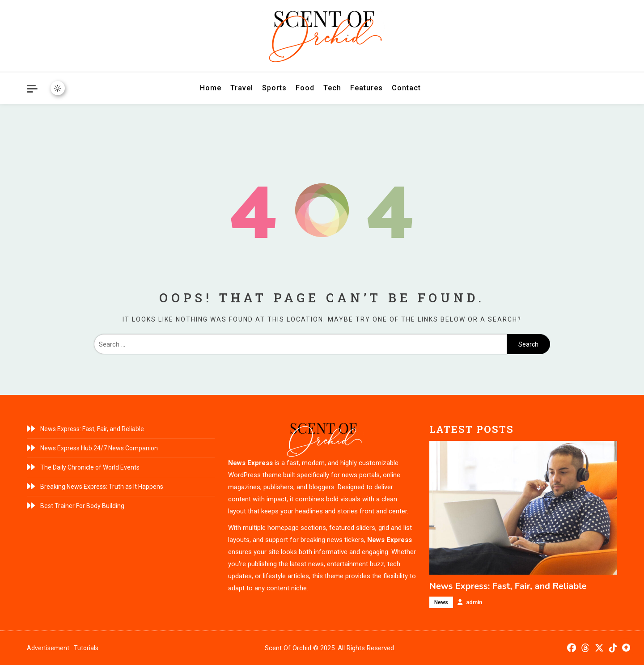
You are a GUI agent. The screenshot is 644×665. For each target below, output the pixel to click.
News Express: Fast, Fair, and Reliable (92, 429)
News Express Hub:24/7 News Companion (99, 448)
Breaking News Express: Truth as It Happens (102, 487)
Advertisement (48, 648)
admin (474, 602)
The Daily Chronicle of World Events (90, 467)
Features (366, 88)
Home (211, 88)
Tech (332, 88)
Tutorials (86, 648)
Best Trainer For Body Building (82, 506)
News (441, 602)
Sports (274, 88)
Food (305, 88)
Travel (242, 88)
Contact (406, 88)
